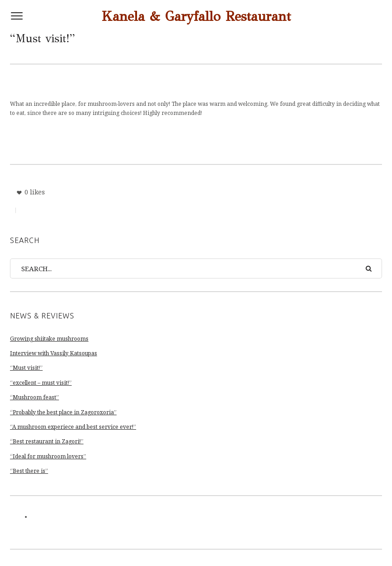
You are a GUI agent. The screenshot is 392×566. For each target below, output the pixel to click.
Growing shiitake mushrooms (49, 339)
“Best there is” (29, 471)
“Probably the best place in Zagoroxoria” (63, 412)
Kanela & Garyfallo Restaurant (196, 16)
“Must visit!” (26, 368)
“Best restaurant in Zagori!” (47, 441)
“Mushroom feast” (34, 397)
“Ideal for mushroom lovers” (48, 456)
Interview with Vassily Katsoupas (54, 353)
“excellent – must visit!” (41, 383)
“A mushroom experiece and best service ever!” (73, 427)
